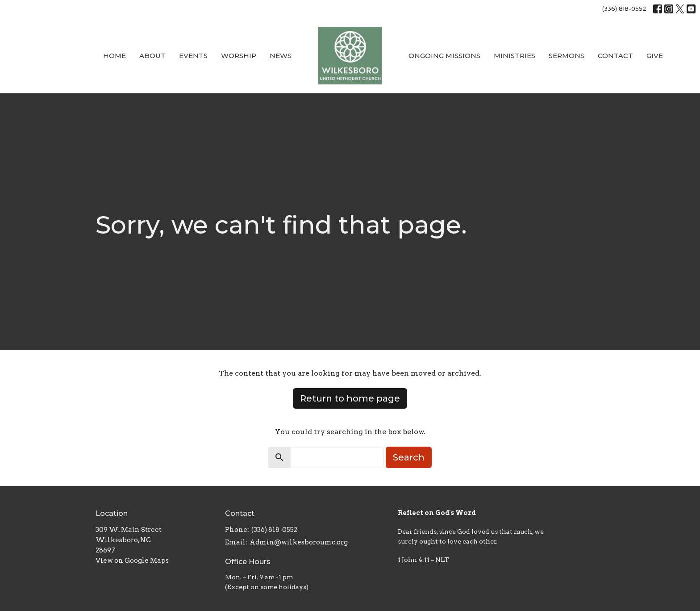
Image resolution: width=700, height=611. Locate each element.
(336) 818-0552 (624, 8)
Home (115, 56)
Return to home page (350, 398)
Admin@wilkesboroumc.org (299, 542)
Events (193, 56)
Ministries (515, 56)
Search (409, 457)
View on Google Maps (132, 561)
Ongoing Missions (444, 56)
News (281, 56)
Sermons (567, 56)
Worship (239, 56)
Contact (615, 56)
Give (655, 56)
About (152, 56)
